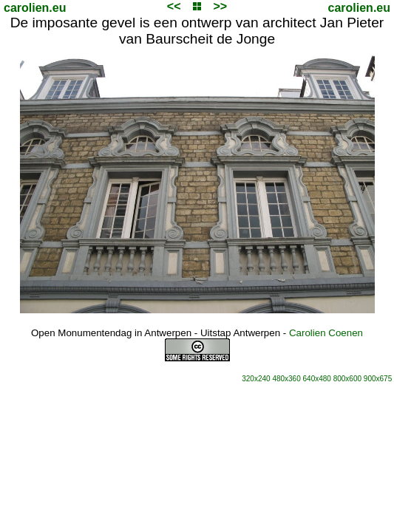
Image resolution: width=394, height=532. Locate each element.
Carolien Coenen (326, 333)
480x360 (286, 379)
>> (220, 6)
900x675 (378, 379)
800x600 (347, 379)
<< (174, 6)
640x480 (317, 379)
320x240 (256, 379)
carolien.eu (35, 8)
